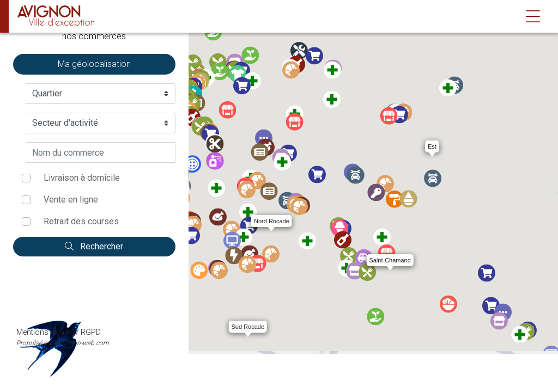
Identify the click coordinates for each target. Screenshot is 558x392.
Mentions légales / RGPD (94, 288)
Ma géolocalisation (94, 64)
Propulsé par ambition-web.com (94, 299)
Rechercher (94, 246)
